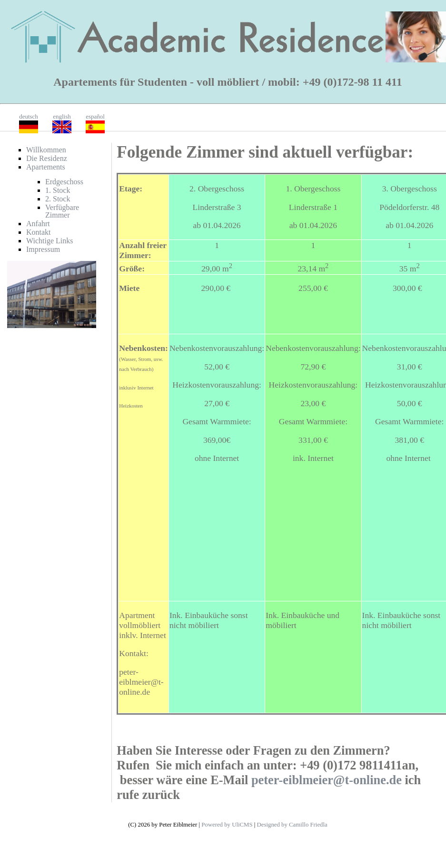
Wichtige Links (50, 241)
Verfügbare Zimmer (62, 211)
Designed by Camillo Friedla (292, 825)
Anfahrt (38, 224)
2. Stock (58, 199)
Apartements (46, 167)
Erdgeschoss (64, 182)
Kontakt (39, 232)
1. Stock (58, 190)
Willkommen (46, 150)
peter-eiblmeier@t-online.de (327, 780)
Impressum (43, 249)
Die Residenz (47, 158)
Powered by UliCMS (227, 825)
